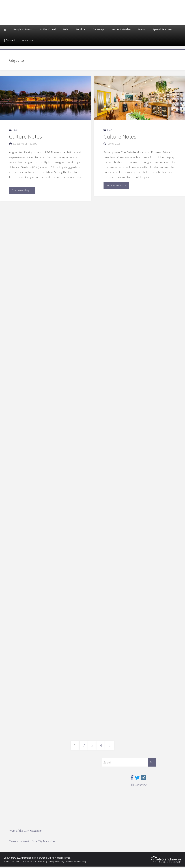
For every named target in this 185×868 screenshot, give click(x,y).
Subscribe (139, 786)
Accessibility (59, 863)
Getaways (98, 31)
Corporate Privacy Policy (26, 863)
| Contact (9, 42)
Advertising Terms (45, 863)
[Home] (5, 31)
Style (66, 31)
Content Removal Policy (76, 863)
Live (15, 131)
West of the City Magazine (25, 832)
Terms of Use (9, 863)
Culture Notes (25, 138)
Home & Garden (121, 31)
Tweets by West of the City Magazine (32, 843)
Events (142, 31)
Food (79, 31)
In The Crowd (48, 31)
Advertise (28, 42)
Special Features (162, 31)
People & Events (23, 31)
